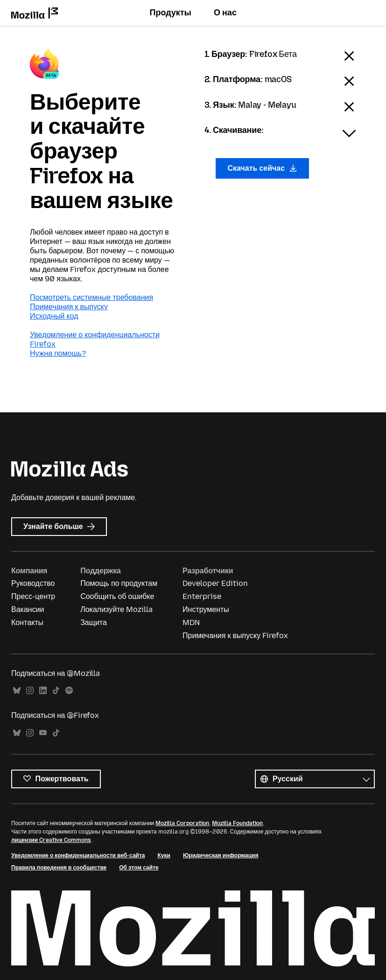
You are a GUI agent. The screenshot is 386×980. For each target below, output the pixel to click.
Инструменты (206, 609)
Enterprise (202, 596)
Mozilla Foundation (237, 823)
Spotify (69, 691)
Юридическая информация (221, 855)
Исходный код (54, 316)
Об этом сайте (139, 868)
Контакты (27, 622)
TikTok (56, 691)
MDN (191, 622)
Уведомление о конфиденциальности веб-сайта (78, 855)
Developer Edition (215, 583)
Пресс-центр (33, 596)
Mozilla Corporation (182, 823)
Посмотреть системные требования (91, 297)
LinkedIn (43, 691)
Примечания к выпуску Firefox (235, 636)
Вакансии (28, 609)
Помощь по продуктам (119, 583)
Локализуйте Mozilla (116, 609)
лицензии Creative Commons (51, 840)
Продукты (170, 13)
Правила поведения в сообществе (59, 868)
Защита (94, 622)
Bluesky (17, 691)
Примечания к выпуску (69, 307)
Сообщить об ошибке (117, 596)
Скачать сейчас (262, 168)
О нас (225, 13)
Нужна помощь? (58, 353)
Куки (164, 855)
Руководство (33, 583)
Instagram (30, 691)
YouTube (43, 733)
